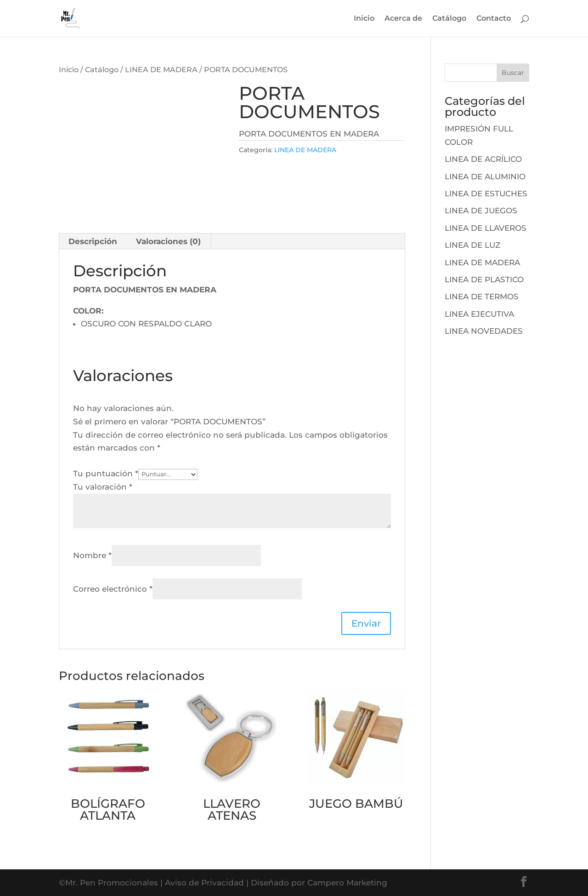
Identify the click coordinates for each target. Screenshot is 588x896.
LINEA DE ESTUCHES (486, 194)
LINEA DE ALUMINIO (485, 177)
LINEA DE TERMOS (482, 297)
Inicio (364, 19)
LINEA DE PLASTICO (484, 280)
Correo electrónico (113, 589)
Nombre (92, 555)
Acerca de (403, 19)
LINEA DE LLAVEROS (486, 228)
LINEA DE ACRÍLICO (483, 159)
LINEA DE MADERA (161, 70)
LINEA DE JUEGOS (481, 211)
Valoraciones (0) (168, 241)
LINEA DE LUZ (472, 245)
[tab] (93, 241)
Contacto (494, 19)
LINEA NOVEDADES (484, 331)
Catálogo (449, 19)
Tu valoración (103, 487)
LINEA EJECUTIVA (479, 314)
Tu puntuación (106, 474)
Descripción (93, 241)
